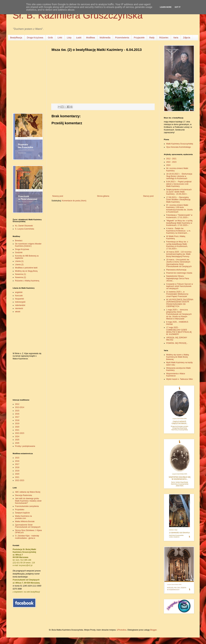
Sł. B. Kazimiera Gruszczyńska (78, 15)
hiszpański (19, 299)
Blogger (153, 630)
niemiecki (19, 308)
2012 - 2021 (171, 159)
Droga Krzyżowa (35, 38)
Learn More (166, 7)
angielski (19, 292)
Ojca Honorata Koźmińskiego (179, 147)
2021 (17, 430)
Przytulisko (20, 510)
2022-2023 (20, 433)
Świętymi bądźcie (22, 513)
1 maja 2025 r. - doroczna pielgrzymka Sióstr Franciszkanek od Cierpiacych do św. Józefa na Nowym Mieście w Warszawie (179, 314)
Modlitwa (91, 38)
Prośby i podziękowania (25, 446)
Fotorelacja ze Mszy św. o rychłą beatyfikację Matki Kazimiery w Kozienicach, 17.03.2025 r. (177, 245)
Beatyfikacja (16, 38)
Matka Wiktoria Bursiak (25, 521)
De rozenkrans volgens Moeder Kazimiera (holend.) (28, 245)
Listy (69, 38)
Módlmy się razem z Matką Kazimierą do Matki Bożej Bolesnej (178, 357)
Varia (176, 38)
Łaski (79, 38)
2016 (17, 414)
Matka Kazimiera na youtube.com (23, 517)
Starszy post (148, 196)
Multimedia (105, 38)
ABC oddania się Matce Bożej (28, 492)
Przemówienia (122, 38)
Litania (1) (19, 261)
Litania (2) (19, 265)
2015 (17, 411)
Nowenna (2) (21, 277)
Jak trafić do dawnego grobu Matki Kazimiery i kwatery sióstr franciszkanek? (28, 501)
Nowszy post (58, 196)
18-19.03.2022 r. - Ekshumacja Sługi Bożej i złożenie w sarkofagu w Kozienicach (179, 176)
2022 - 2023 (171, 162)
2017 (17, 417)
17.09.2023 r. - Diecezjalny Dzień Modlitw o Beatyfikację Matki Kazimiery (178, 200)
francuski (19, 296)
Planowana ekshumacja (176, 270)
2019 (17, 424)
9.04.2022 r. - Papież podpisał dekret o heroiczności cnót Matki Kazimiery (179, 184)
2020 (17, 427)
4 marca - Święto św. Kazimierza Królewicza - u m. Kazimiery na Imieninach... (179, 231)
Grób (50, 38)
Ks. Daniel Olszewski (24, 226)
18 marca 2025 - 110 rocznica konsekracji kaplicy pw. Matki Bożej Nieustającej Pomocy (179, 254)
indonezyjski (20, 302)
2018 (17, 420)
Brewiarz (19, 241)
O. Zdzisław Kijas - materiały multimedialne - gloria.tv (27, 537)
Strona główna (103, 196)
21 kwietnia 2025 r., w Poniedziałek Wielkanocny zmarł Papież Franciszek (177, 294)
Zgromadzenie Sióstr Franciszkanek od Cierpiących (28, 526)
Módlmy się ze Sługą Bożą (26, 271)
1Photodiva (122, 630)
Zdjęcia (187, 38)
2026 (17, 443)
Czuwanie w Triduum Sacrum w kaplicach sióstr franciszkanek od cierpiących (180, 286)
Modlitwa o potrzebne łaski (26, 268)
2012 (17, 404)
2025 (17, 440)
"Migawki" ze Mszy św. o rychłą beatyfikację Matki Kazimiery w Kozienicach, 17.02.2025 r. (179, 223)
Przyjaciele (139, 38)
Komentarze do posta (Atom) (74, 201)
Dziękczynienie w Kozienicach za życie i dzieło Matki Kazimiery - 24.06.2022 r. (179, 192)
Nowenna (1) (21, 274)
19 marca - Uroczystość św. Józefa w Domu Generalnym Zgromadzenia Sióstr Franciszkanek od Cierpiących (179, 263)
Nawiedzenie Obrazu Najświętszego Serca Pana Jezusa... (178, 278)
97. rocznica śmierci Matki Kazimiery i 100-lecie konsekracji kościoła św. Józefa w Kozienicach (179, 209)
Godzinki (19, 252)
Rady (152, 38)
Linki (60, 38)
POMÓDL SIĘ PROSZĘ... (177, 343)
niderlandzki (20, 305)
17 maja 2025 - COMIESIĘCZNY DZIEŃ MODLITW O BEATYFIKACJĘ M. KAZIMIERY (179, 331)
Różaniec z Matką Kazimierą (27, 281)
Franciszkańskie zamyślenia (27, 506)
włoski (18, 312)
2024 (17, 437)
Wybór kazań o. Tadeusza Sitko (180, 379)
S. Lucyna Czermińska (25, 229)
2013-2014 (20, 407)
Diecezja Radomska (24, 495)
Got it (178, 7)
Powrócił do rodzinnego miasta (179, 273)
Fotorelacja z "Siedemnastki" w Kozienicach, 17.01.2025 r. (179, 216)
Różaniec (164, 38)
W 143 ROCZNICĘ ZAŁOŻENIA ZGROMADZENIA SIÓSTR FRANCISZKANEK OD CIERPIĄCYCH (180, 303)
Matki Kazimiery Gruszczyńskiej (180, 144)
